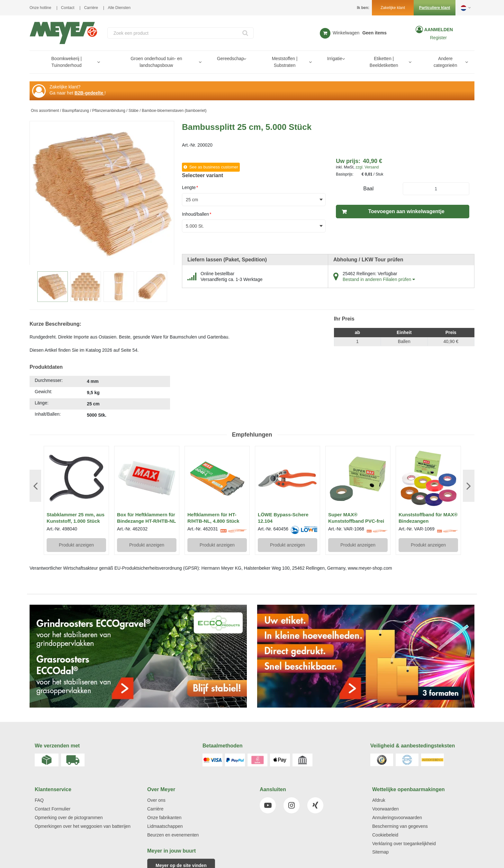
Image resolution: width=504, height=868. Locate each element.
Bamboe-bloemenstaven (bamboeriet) (174, 111)
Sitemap (380, 852)
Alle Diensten (119, 8)
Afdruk (379, 800)
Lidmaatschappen (165, 826)
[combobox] (180, 33)
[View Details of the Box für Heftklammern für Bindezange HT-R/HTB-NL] (147, 479)
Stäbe (134, 111)
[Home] (63, 33)
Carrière (91, 8)
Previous (35, 486)
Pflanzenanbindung (109, 111)
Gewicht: (43, 392)
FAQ (39, 800)
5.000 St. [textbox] (195, 226)
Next (469, 486)
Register (438, 38)
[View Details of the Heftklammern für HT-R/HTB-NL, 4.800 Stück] (217, 479)
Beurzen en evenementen (173, 835)
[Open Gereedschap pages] (247, 59)
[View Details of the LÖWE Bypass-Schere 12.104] (288, 479)
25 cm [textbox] (192, 200)
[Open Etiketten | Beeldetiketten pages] (413, 62)
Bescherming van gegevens (400, 826)
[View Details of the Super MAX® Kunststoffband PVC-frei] (358, 479)
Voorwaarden (386, 809)
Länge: (42, 403)
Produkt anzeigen (76, 545)
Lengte (190, 187)
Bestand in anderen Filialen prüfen (379, 279)
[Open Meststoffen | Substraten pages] (313, 62)
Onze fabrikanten (164, 818)
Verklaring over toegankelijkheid (404, 844)
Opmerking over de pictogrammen (69, 818)
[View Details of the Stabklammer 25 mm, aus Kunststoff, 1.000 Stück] (76, 479)
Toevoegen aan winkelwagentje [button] (406, 211)
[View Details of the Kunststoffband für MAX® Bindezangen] (428, 479)
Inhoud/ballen (197, 214)
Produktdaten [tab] (46, 367)
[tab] (100, 398)
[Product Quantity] (436, 189)
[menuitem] (68, 62)
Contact (68, 8)
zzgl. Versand (367, 167)
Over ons (156, 800)
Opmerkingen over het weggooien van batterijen (83, 826)
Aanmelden (438, 30)
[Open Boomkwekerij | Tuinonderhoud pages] (101, 62)
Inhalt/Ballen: (48, 414)
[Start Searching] (246, 33)
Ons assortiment (45, 111)
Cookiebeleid (385, 835)
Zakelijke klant (393, 8)
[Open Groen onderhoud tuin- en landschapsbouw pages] (203, 62)
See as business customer (214, 167)
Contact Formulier (53, 809)
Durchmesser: (49, 380)
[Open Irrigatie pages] (346, 59)
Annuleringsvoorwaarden (397, 818)
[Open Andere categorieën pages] (469, 62)
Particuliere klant (435, 8)
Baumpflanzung (75, 111)
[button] (466, 8)
